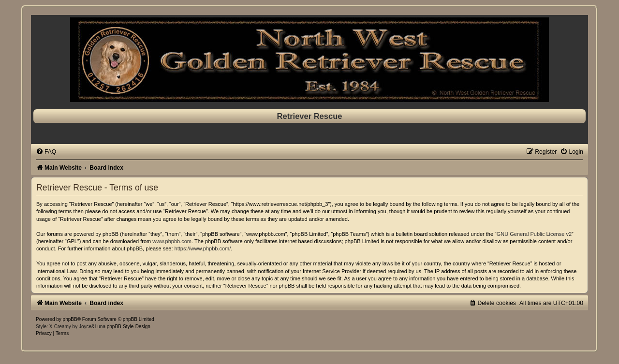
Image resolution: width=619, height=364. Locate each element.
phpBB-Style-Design (129, 327)
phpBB (70, 319)
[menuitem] (46, 152)
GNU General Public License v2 (534, 234)
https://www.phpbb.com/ (203, 248)
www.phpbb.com (172, 241)
